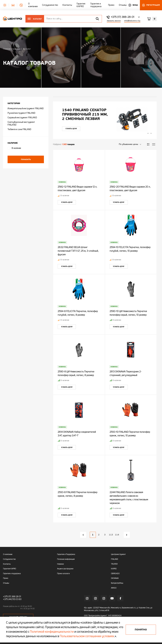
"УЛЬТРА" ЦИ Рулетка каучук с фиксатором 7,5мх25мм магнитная (85, 114)
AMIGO (114, 588)
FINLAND (115, 559)
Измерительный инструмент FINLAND (26, 109)
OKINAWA (115, 578)
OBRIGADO (115, 574)
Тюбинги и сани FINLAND (19, 129)
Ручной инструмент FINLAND (21, 113)
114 (117, 535)
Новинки (60, 564)
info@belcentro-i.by (132, 21)
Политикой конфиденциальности (52, 632)
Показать (26, 159)
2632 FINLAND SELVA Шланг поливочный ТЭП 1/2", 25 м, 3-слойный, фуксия (78, 251)
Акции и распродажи (65, 569)
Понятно (141, 630)
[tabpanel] (105, 119)
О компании (8, 554)
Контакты (7, 564)
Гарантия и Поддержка (66, 554)
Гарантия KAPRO (10, 569)
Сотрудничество (9, 559)
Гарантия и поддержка (12, 574)
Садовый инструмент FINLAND (22, 118)
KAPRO (114, 569)
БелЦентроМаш (117, 583)
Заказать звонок (114, 21)
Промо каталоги (63, 574)
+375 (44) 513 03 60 (12, 599)
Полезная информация (66, 559)
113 (111, 535)
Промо (6, 578)
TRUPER (114, 564)
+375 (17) (7, 597)
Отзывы (6, 583)
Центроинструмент (118, 554)
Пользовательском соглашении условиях (87, 636)
